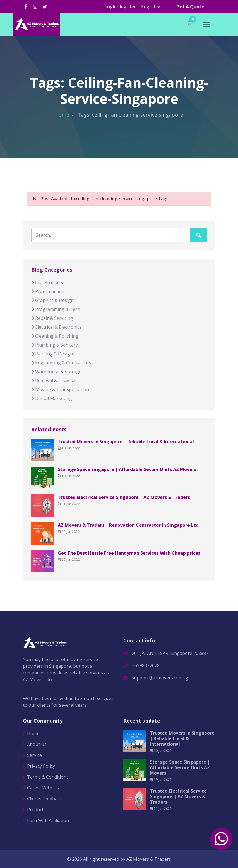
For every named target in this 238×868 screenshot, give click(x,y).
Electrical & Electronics (56, 327)
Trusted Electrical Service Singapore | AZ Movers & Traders (124, 497)
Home (62, 115)
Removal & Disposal (54, 381)
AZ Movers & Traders (149, 859)
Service (34, 755)
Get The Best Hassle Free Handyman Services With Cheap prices (129, 553)
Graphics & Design (52, 300)
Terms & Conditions (48, 777)
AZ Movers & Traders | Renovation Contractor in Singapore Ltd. (129, 525)
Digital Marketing (52, 398)
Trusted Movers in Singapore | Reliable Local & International (126, 442)
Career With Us (43, 788)
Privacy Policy (41, 766)
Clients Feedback (45, 799)
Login (111, 7)
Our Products (47, 282)
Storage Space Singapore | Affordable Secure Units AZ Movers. (128, 469)
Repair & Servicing (52, 318)
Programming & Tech (56, 309)
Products (36, 810)
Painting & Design (52, 354)
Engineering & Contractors (61, 363)
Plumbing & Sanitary (55, 345)
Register (127, 7)
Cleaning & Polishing (55, 336)
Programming (48, 291)
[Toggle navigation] (206, 25)
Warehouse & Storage (56, 372)
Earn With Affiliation (48, 820)
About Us (37, 744)
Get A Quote (190, 7)
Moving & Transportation (60, 389)
